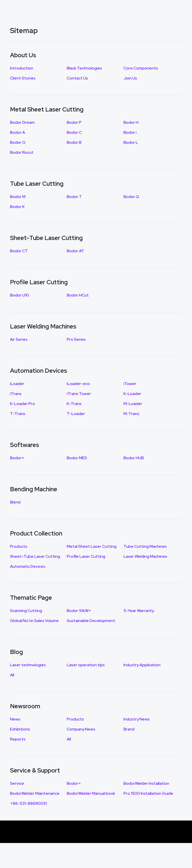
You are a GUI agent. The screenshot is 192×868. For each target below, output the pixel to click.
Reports (18, 739)
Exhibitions (20, 729)
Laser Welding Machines (145, 556)
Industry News (137, 719)
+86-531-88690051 (28, 803)
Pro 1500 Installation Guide (148, 793)
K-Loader (132, 394)
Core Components (141, 68)
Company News (81, 729)
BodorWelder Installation (146, 783)
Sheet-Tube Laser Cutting (35, 556)
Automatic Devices (28, 566)
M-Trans (131, 414)
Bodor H (131, 122)
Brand (129, 729)
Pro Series (76, 339)
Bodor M (18, 197)
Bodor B (74, 142)
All (12, 675)
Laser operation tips (86, 665)
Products (19, 546)
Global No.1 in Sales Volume (34, 621)
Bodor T (74, 197)
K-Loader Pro (22, 404)
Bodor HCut (78, 295)
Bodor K (17, 207)
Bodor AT (75, 251)
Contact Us (77, 78)
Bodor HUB (134, 458)
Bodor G (18, 142)
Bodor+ (17, 458)
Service (17, 783)
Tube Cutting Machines (145, 546)
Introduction (22, 68)
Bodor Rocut (22, 152)
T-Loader (76, 414)
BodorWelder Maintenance (35, 793)
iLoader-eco (78, 384)
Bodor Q (131, 197)
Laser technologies (28, 665)
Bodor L (131, 142)
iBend (15, 502)
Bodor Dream (22, 122)
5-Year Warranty (139, 611)
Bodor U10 (19, 295)
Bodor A (17, 132)
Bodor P (74, 122)
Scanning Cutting (26, 611)
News (15, 719)
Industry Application (142, 665)
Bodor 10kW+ (79, 611)
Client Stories (23, 78)
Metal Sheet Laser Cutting (92, 546)
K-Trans (74, 404)
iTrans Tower (79, 394)
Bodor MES (77, 458)
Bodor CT (19, 251)
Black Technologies (84, 68)
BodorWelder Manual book (91, 793)
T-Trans (18, 414)
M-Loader (133, 404)
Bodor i (130, 132)
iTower (130, 384)
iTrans (16, 394)
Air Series (19, 339)
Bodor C (74, 132)
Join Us (130, 78)
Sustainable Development (91, 621)
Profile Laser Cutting (86, 556)
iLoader (17, 384)
